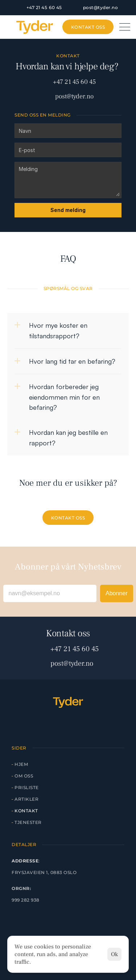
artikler (26, 799)
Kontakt (26, 811)
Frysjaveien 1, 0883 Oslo (44, 872)
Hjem (21, 764)
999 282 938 (26, 900)
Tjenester (28, 822)
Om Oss (24, 776)
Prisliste (27, 787)
